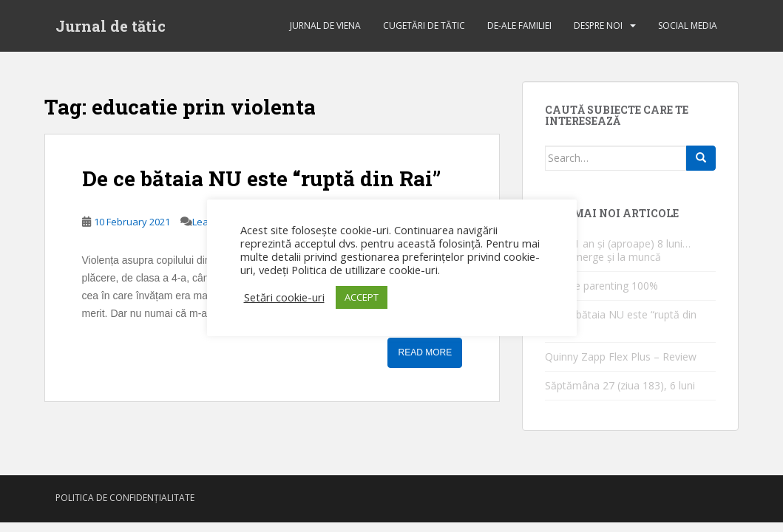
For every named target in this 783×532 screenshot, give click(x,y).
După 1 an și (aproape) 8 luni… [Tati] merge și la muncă (618, 250)
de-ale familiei (519, 25)
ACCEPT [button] (362, 297)
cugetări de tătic (424, 25)
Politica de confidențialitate (125, 498)
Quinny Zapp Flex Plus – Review (621, 357)
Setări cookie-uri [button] (284, 297)
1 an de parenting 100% (601, 286)
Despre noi (598, 25)
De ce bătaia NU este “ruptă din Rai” (261, 178)
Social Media (688, 25)
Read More (425, 352)
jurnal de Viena (325, 25)
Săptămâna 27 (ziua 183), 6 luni (620, 385)
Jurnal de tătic (111, 26)
